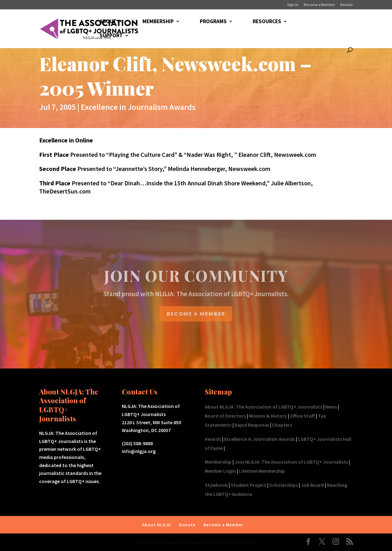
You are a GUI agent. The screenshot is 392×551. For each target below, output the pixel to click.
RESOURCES (267, 22)
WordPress (243, 542)
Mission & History (268, 416)
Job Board (312, 485)
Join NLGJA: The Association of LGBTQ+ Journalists (291, 462)
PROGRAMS (213, 22)
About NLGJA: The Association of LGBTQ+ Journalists (263, 407)
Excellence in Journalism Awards (138, 107)
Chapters (282, 425)
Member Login (220, 471)
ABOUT (108, 22)
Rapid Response (252, 425)
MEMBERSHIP (158, 22)
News (331, 407)
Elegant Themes (183, 542)
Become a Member (319, 5)
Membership (218, 462)
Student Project (248, 485)
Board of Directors (225, 416)
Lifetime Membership (262, 471)
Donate (347, 5)
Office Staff (302, 416)
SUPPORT (111, 36)
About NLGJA (157, 525)
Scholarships (284, 485)
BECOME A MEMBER (196, 314)
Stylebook (216, 485)
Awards (213, 439)
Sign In (293, 5)
